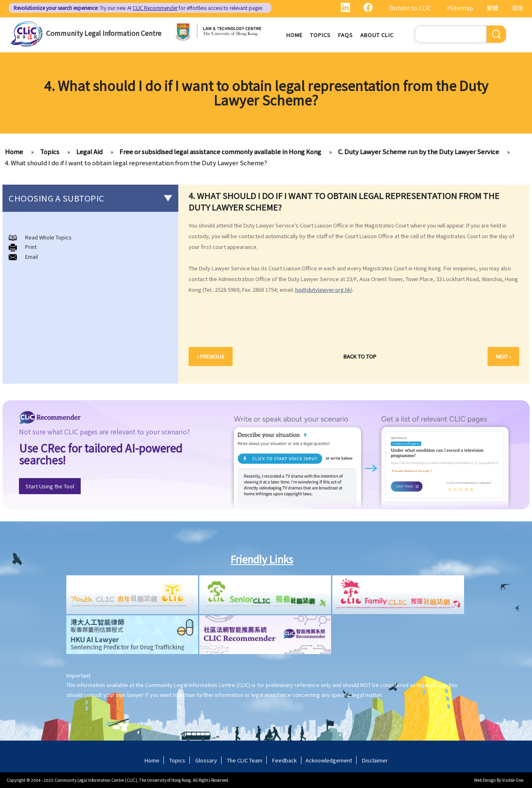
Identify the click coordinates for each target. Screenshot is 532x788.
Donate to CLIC (410, 8)
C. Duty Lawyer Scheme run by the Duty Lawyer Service (419, 151)
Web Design (485, 780)
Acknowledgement (329, 760)
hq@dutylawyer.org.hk (323, 290)
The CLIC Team (245, 760)
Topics (320, 35)
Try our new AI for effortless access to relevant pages (138, 8)
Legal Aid (89, 151)
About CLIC (377, 35)
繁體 (492, 8)
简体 (518, 8)
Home (294, 35)
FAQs (345, 35)
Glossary (206, 760)
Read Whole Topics (48, 237)
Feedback (285, 760)
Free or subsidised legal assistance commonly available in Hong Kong (220, 151)
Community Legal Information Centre (104, 33)
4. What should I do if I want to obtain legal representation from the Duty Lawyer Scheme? (136, 163)
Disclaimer (375, 760)
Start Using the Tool (50, 486)
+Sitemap (460, 8)
